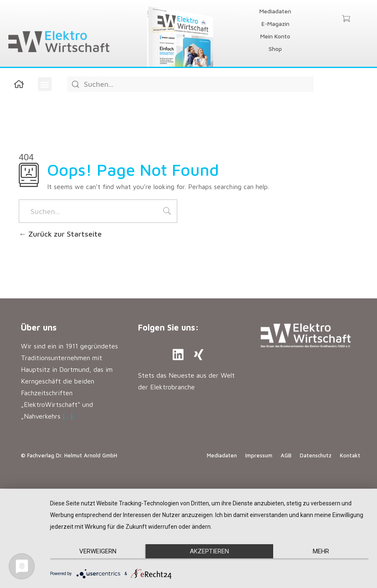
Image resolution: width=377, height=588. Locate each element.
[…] (68, 416)
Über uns (39, 327)
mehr (321, 551)
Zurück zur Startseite (60, 234)
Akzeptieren (209, 551)
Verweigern (98, 551)
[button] (45, 84)
